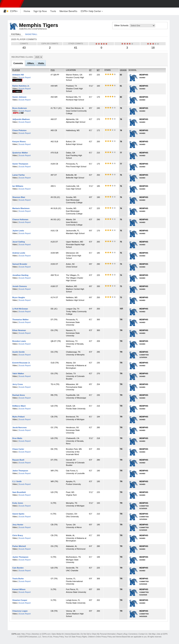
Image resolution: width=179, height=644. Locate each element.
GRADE (123, 70)
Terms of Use (47, 637)
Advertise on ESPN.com (41, 634)
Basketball (31, 34)
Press (28, 634)
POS (53, 70)
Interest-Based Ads (72, 634)
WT (98, 70)
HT (90, 70)
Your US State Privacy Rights (76, 637)
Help (23, 634)
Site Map (152, 634)
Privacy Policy (58, 637)
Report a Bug (122, 634)
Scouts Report (25, 77)
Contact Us (143, 634)
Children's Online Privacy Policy (100, 637)
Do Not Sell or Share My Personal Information (98, 634)
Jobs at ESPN (162, 634)
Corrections (133, 634)
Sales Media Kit (58, 634)
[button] (174, 4)
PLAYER (16, 70)
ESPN (11, 4)
